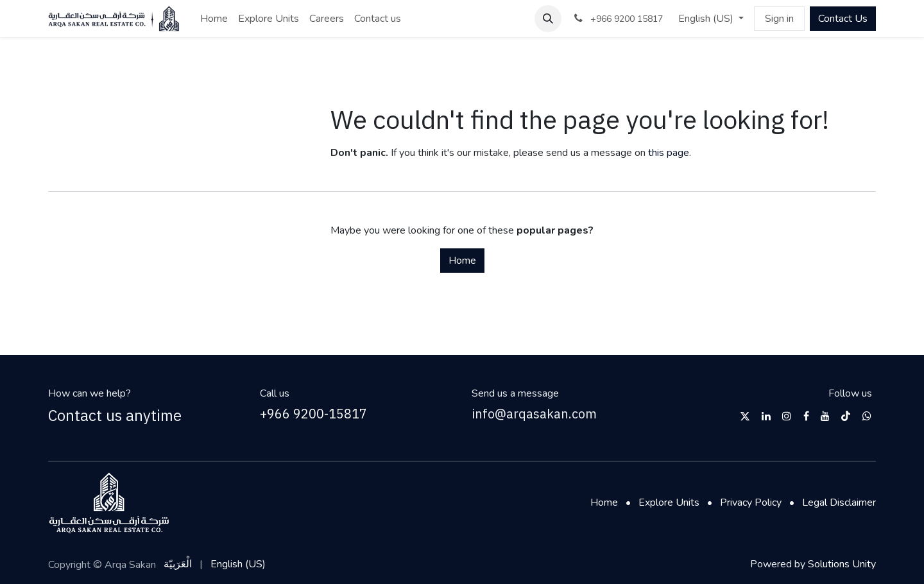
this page (669, 153)
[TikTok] (846, 416)
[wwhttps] (867, 416)
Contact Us (843, 19)
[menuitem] (214, 19)
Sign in (779, 19)
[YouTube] (825, 416)
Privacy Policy (751, 502)
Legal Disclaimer (839, 502)
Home (462, 261)
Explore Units (669, 502)
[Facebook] (806, 416)
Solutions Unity (842, 564)
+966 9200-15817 (313, 414)
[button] (548, 19)
